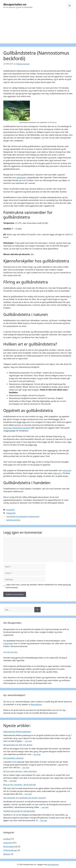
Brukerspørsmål (10, 846)
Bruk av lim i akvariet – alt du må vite (19, 784)
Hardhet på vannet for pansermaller (19, 811)
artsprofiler (8, 643)
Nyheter (7, 854)
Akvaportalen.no (15, 4)
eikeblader (21, 177)
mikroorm (57, 473)
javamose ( (8, 428)
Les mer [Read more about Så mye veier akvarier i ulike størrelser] (13, 781)
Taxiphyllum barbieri (21, 428)
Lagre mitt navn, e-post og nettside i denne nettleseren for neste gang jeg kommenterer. (38, 586)
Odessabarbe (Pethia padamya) (17, 732)
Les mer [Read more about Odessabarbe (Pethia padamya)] (28, 741)
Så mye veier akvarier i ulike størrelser (20, 771)
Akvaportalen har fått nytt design (18, 745)
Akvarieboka (36, 704)
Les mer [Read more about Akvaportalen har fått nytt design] (37, 754)
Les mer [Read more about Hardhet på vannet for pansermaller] (44, 820)
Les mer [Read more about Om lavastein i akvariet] (26, 767)
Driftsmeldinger (10, 850)
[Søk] (37, 610)
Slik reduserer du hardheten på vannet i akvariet (25, 798)
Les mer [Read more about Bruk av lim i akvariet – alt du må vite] (28, 794)
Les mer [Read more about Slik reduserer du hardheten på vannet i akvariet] (45, 807)
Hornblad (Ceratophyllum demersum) (23, 516)
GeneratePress (53, 864)
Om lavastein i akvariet (13, 758)
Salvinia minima (13, 520)
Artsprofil (10, 510)
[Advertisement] (38, 28)
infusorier (67, 470)
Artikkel (7, 839)
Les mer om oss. (11, 652)
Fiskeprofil (11, 513)
